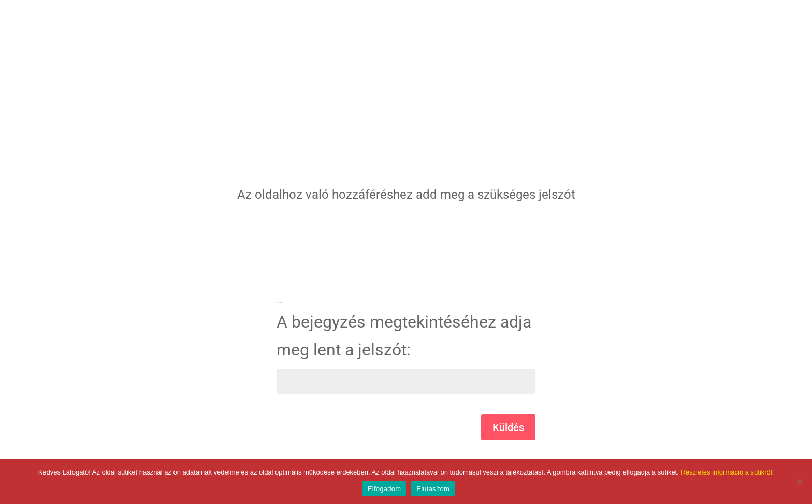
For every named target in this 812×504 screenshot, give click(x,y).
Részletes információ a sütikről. (727, 472)
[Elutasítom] (799, 482)
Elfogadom (384, 489)
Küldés (508, 427)
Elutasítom (433, 489)
